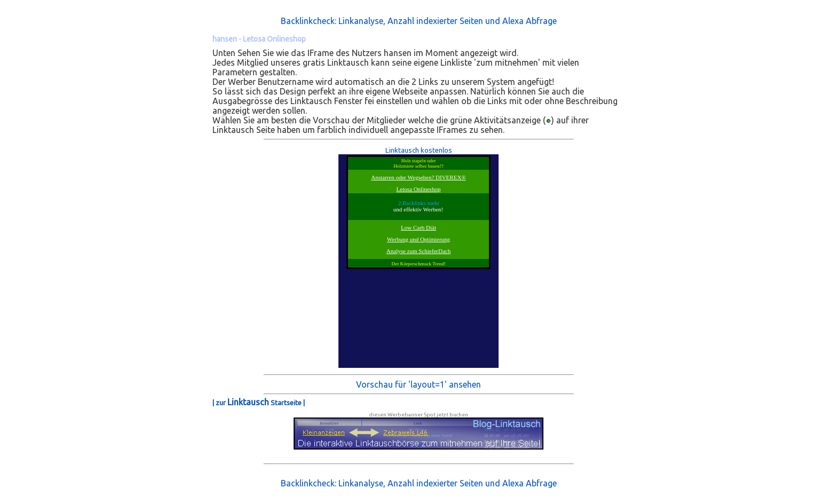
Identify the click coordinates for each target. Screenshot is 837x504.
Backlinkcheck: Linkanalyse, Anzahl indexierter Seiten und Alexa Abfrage (419, 21)
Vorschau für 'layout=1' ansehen (418, 384)
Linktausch (248, 402)
